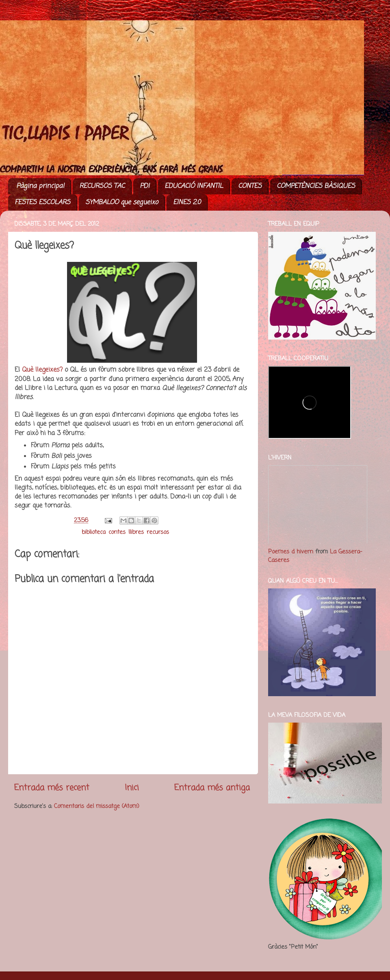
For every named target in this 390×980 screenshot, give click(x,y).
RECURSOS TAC (102, 186)
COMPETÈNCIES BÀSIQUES (316, 186)
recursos (158, 532)
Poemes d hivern (291, 552)
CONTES (250, 186)
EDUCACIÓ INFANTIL (194, 186)
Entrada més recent (52, 788)
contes (117, 532)
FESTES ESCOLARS (42, 203)
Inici (132, 788)
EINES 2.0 (187, 203)
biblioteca (94, 532)
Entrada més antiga (212, 788)
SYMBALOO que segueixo (122, 203)
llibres (136, 532)
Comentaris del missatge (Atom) (97, 806)
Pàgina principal (40, 186)
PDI (145, 186)
